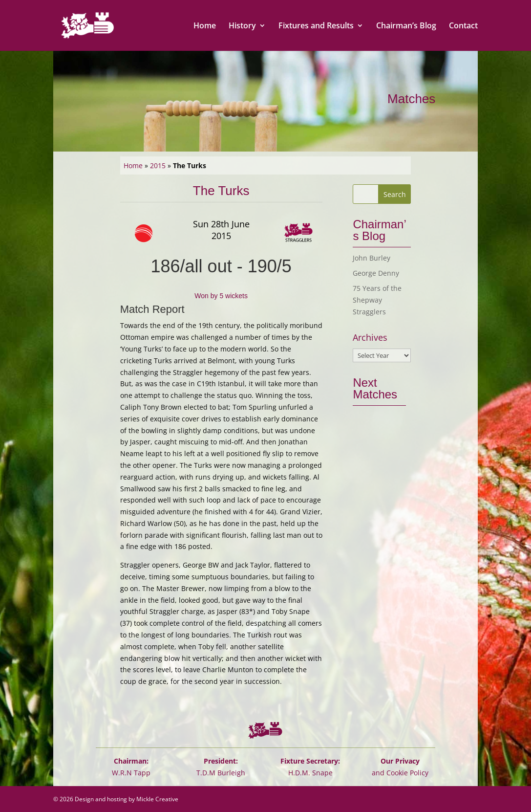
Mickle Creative (157, 799)
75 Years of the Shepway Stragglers (377, 300)
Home (205, 26)
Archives (370, 338)
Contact (463, 26)
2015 (158, 165)
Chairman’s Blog (406, 26)
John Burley (372, 258)
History (242, 26)
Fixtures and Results (316, 26)
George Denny (376, 273)
